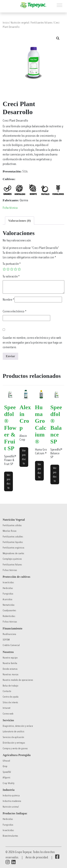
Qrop (5, 766)
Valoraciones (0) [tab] (19, 221)
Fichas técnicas (10, 570)
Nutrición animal (11, 807)
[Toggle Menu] (59, 5)
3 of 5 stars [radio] (12, 269)
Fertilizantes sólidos (12, 525)
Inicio (6, 23)
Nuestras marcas (11, 674)
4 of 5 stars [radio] (16, 269)
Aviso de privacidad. (37, 857)
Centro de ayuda (11, 697)
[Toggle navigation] (3, 3)
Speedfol (7, 772)
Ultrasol (6, 761)
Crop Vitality (8, 783)
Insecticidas (8, 582)
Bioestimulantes (10, 836)
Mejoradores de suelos (13, 553)
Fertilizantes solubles (13, 537)
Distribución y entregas (14, 743)
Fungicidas (8, 594)
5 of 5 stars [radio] (19, 269)
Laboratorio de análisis (13, 732)
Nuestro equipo (10, 658)
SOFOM (6, 640)
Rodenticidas (9, 616)
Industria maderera (12, 801)
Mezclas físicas (10, 531)
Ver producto (8, 481)
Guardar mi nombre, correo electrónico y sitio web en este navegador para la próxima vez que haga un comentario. (32, 342)
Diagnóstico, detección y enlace (18, 726)
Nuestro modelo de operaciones (18, 680)
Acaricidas (8, 599)
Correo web (8, 714)
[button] (58, 38)
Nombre (9, 300)
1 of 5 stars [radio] (4, 269)
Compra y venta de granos (15, 748)
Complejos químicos (12, 559)
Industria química (11, 796)
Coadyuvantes (9, 610)
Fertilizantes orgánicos (13, 548)
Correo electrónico (15, 311)
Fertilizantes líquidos (13, 542)
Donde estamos (10, 669)
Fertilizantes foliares (42, 23)
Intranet (7, 708)
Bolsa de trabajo (10, 686)
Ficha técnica (10, 208)
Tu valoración (11, 276)
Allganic (7, 778)
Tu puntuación (12, 264)
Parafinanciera (9, 634)
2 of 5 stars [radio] (8, 269)
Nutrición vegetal (20, 23)
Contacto (7, 691)
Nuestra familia (10, 663)
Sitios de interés (10, 702)
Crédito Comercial (11, 645)
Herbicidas (8, 588)
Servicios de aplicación (13, 737)
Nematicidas (9, 605)
